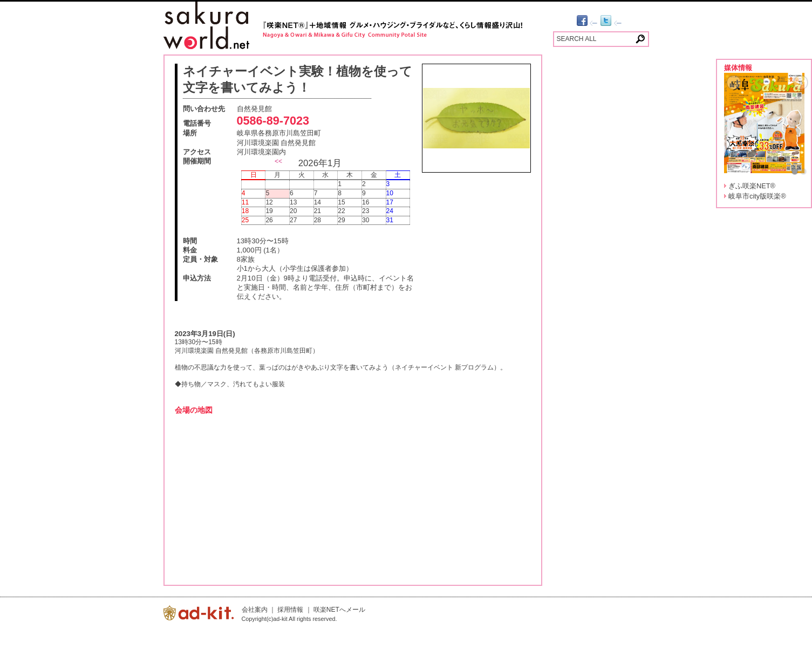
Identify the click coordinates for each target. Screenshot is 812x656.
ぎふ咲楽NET (752, 186)
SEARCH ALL (577, 39)
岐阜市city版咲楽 (757, 196)
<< (278, 161)
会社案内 (255, 610)
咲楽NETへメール (339, 610)
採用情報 (290, 610)
